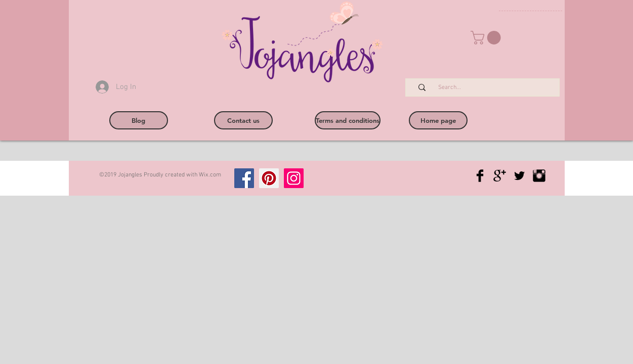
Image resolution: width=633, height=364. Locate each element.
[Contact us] (243, 120)
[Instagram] (294, 178)
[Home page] (438, 120)
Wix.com (210, 175)
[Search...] (488, 88)
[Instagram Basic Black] (539, 176)
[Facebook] (244, 178)
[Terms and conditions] (348, 120)
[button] (487, 38)
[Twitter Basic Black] (519, 176)
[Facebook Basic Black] (480, 176)
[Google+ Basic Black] (500, 176)
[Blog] (139, 120)
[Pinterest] (269, 178)
